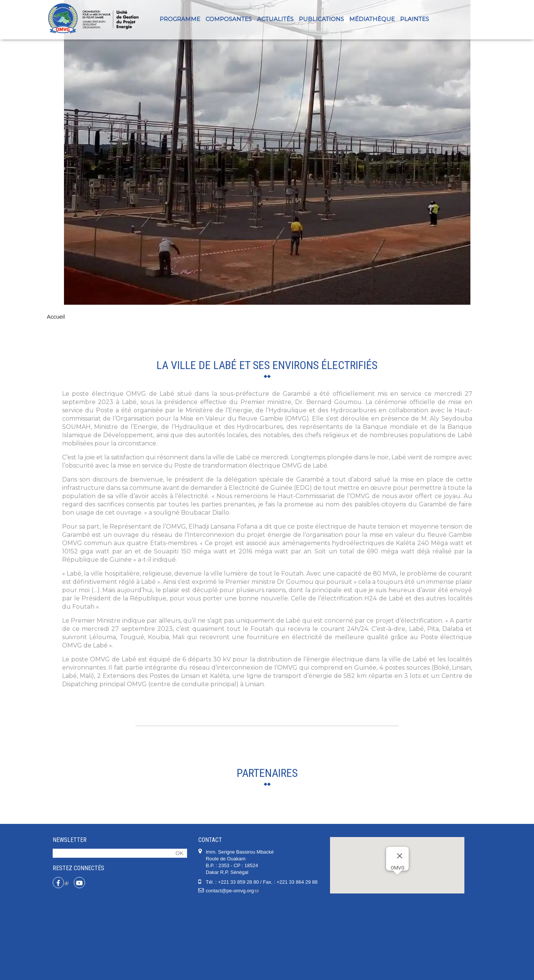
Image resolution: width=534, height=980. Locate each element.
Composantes (229, 19)
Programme (180, 19)
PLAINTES (415, 19)
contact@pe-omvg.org (232, 966)
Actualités (275, 19)
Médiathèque (372, 19)
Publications (321, 19)
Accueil (56, 317)
